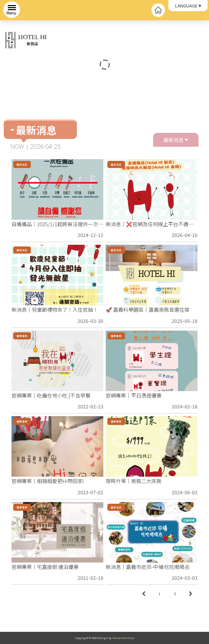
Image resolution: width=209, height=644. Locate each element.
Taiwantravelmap (123, 638)
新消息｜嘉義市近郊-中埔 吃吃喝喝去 (148, 567)
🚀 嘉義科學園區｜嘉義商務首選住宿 (148, 309)
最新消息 (176, 139)
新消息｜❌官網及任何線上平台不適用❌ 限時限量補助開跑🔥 (150, 224)
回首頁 (158, 10)
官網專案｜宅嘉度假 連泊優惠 (45, 567)
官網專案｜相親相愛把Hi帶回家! (48, 481)
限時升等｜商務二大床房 (134, 481)
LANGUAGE (186, 6)
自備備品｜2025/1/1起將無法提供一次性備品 (57, 224)
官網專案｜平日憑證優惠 (134, 395)
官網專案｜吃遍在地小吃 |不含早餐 (51, 395)
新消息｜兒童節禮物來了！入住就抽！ (55, 309)
